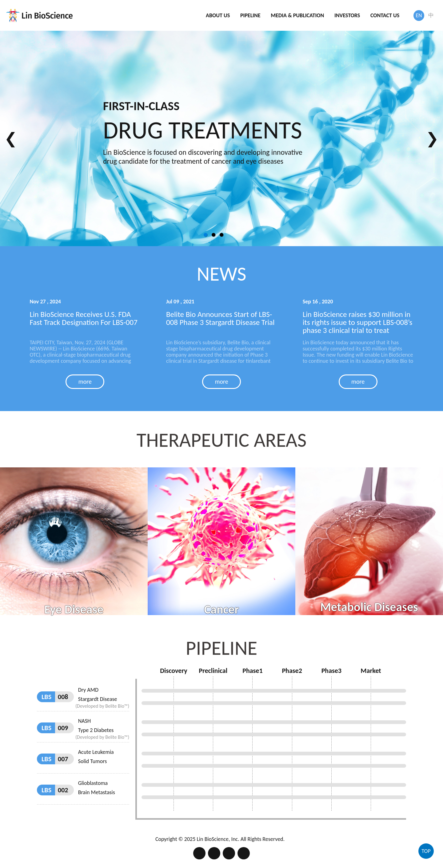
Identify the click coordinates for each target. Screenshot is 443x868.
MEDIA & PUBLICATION (297, 15)
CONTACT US (385, 15)
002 (63, 776)
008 (63, 682)
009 (63, 713)
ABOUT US (218, 15)
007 (63, 744)
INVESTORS (347, 15)
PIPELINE (250, 15)
